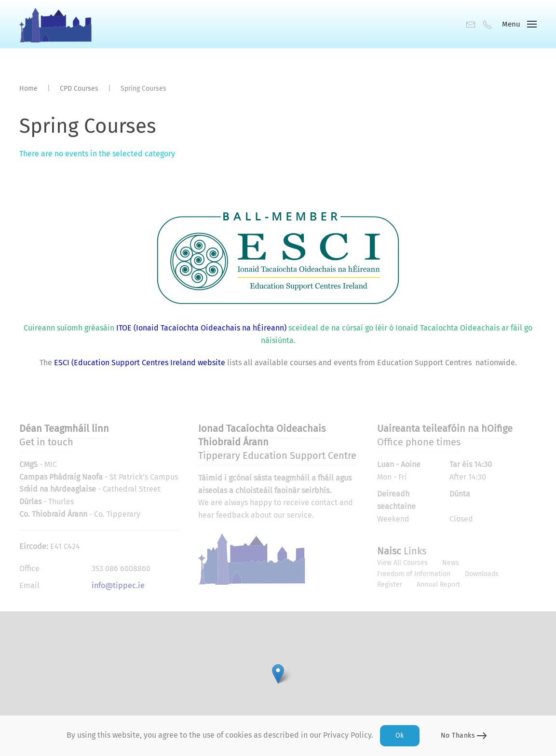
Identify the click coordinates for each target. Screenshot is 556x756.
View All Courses (402, 563)
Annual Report (438, 584)
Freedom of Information (414, 574)
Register (390, 584)
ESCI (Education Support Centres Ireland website (140, 363)
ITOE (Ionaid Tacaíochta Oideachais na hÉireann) (200, 328)
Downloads (482, 574)
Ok (400, 735)
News (451, 563)
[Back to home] (55, 24)
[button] (519, 24)
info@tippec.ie (118, 585)
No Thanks (458, 735)
